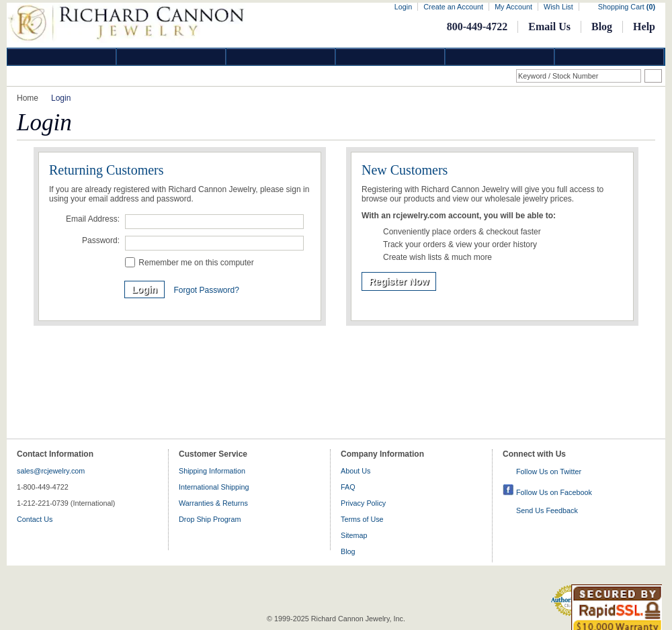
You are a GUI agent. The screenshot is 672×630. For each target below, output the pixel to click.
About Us (355, 471)
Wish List (558, 7)
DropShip (610, 57)
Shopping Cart (627, 7)
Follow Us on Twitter (549, 471)
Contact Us (35, 519)
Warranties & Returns (213, 503)
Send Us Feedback (547, 510)
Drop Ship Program (210, 519)
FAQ (348, 487)
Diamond (62, 57)
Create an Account (453, 7)
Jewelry (390, 57)
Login (403, 7)
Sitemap (354, 535)
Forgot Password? (206, 290)
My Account (513, 7)
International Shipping (214, 487)
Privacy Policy (363, 503)
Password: (101, 240)
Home (28, 98)
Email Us (549, 27)
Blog (602, 27)
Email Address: (93, 219)
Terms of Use (362, 519)
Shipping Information (212, 471)
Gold (171, 57)
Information (500, 57)
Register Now (399, 281)
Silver (281, 57)
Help (644, 27)
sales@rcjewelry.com (51, 471)
